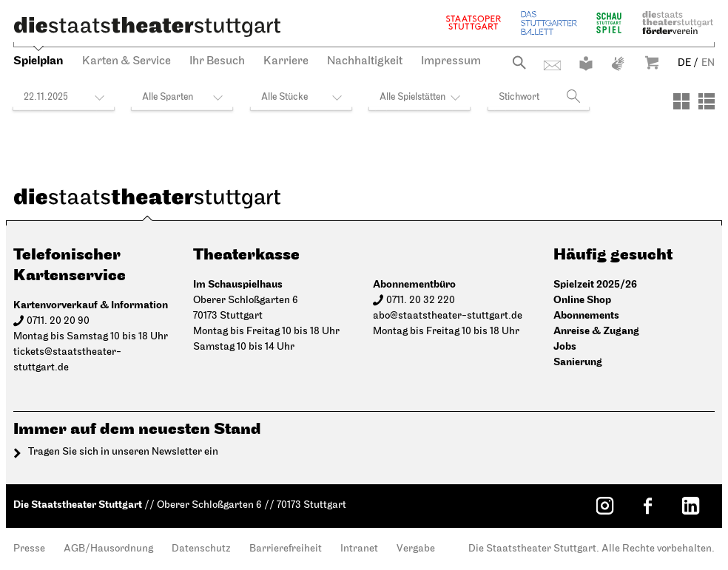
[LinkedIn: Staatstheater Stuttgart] (690, 506)
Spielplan (38, 61)
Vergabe (416, 549)
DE (684, 63)
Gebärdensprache (618, 64)
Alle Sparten (168, 97)
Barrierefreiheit (286, 549)
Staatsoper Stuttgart (473, 23)
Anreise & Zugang (596, 331)
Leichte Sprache (586, 64)
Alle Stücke (284, 97)
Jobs (565, 346)
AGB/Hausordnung (108, 549)
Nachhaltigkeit (365, 61)
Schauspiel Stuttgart (609, 23)
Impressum (451, 61)
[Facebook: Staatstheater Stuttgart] (647, 506)
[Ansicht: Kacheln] (681, 101)
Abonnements (586, 315)
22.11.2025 (46, 97)
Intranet (359, 549)
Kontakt (552, 65)
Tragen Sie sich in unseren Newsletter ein (123, 452)
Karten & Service (127, 61)
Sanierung (578, 362)
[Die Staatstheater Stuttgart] (147, 27)
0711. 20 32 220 (421, 301)
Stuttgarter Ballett (549, 23)
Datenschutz (201, 549)
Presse (29, 549)
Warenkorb (652, 62)
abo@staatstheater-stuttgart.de (448, 316)
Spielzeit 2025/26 (595, 284)
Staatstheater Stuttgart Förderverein (678, 23)
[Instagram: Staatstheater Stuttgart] (604, 506)
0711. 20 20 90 (58, 321)
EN (708, 63)
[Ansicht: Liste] (707, 101)
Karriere (286, 61)
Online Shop (582, 300)
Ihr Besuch (217, 61)
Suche (519, 62)
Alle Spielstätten (412, 97)
